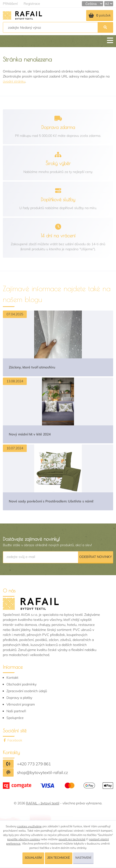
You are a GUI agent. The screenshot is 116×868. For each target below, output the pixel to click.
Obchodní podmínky (21, 684)
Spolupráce (15, 718)
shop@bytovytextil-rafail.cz (42, 772)
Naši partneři (16, 711)
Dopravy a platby (19, 698)
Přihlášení (10, 4)
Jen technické (59, 858)
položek (100, 15)
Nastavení (83, 858)
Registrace (32, 4)
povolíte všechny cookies (24, 839)
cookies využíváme (29, 826)
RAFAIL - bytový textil (43, 803)
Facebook (13, 740)
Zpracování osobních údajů (27, 691)
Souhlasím (33, 858)
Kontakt (12, 678)
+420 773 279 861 (34, 764)
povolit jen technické (72, 839)
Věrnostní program (21, 704)
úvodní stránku (14, 81)
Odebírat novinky (96, 557)
